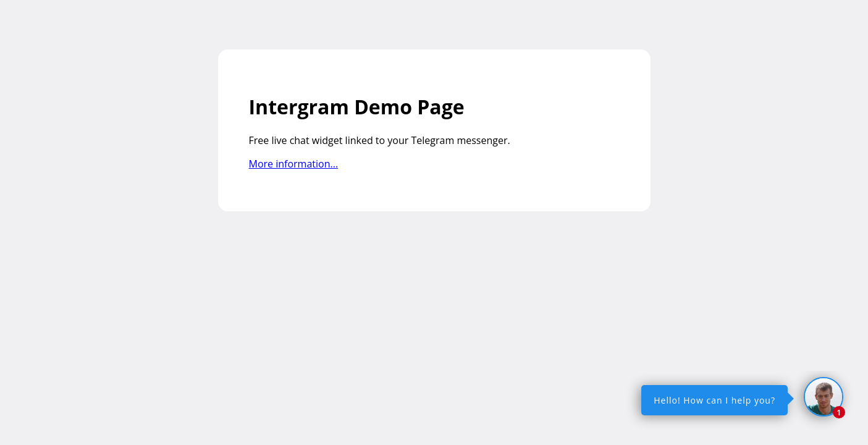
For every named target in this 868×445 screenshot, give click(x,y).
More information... (294, 164)
